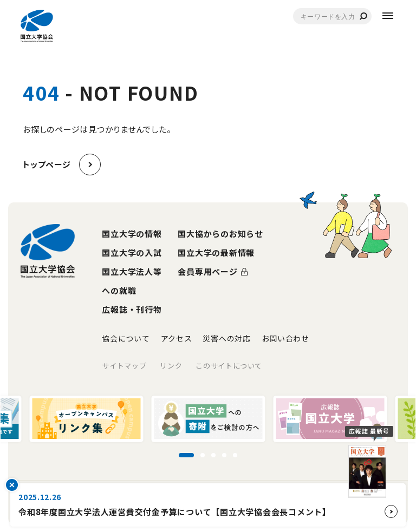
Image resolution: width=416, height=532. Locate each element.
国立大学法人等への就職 (132, 281)
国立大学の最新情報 (216, 252)
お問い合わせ (285, 338)
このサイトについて (229, 366)
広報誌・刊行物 (132, 309)
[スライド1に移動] (186, 455)
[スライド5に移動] (235, 455)
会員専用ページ (207, 271)
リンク (171, 366)
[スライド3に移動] (213, 455)
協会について (126, 338)
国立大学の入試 (132, 252)
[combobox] (332, 16)
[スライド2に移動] (203, 455)
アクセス (177, 338)
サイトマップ (124, 366)
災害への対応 (226, 338)
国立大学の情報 (132, 234)
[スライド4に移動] (224, 455)
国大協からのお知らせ (220, 234)
